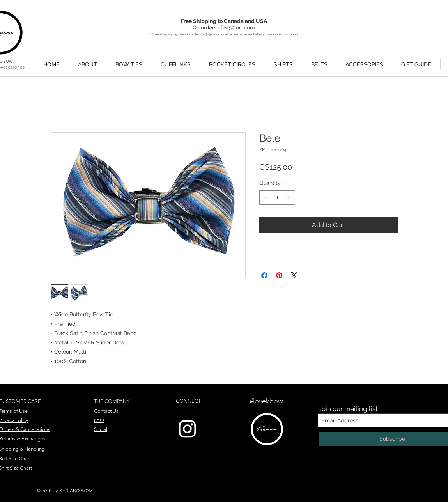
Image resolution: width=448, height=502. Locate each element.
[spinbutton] (277, 198)
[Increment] (289, 198)
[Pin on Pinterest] (279, 275)
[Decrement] (265, 198)
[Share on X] (294, 275)
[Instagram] (187, 429)
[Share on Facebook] (264, 275)
